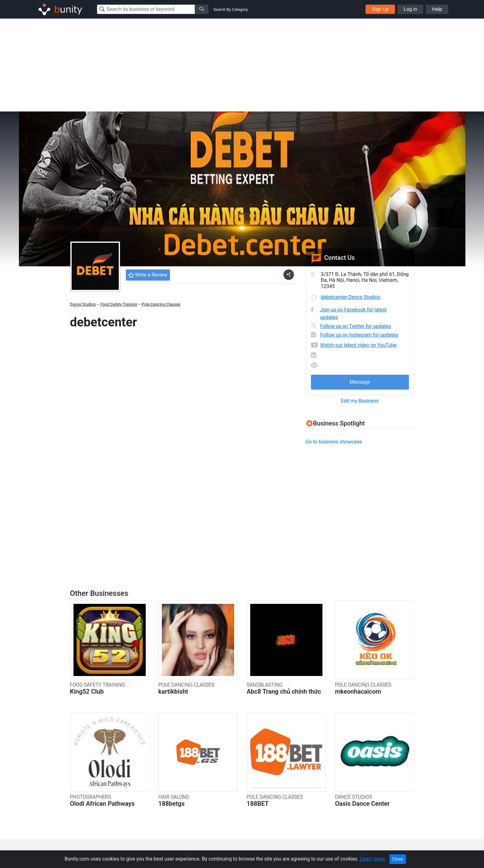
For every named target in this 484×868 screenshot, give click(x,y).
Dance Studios (83, 304)
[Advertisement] (242, 65)
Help (437, 9)
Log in (410, 9)
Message (360, 382)
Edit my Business (360, 401)
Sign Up (380, 9)
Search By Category (231, 9)
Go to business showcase (334, 442)
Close (398, 859)
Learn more (373, 859)
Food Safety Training (119, 304)
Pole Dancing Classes (161, 304)
